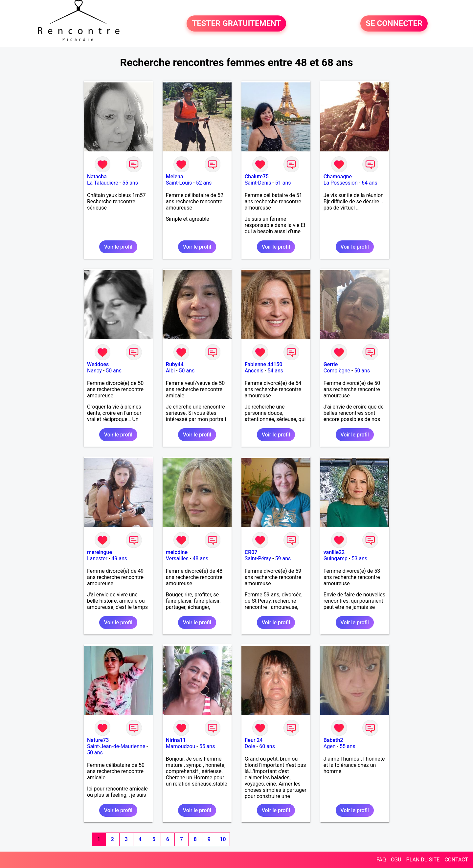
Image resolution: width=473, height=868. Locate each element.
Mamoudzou (180, 746)
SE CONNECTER (394, 24)
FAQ (381, 860)
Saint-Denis (258, 183)
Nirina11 (176, 740)
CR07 (251, 552)
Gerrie (331, 364)
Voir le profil (118, 247)
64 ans (370, 183)
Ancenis (254, 371)
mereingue (100, 552)
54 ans (275, 371)
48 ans (200, 558)
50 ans (114, 371)
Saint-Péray (258, 558)
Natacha (97, 177)
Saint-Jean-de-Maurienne (116, 746)
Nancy (94, 371)
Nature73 (98, 740)
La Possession (341, 183)
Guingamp (336, 558)
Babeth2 (333, 740)
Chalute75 (257, 177)
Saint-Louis (179, 183)
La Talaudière (103, 183)
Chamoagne (338, 177)
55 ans (130, 183)
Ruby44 (175, 364)
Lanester (97, 558)
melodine (177, 552)
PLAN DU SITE (423, 860)
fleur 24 (254, 740)
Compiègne (337, 371)
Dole (250, 746)
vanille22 (334, 552)
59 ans (283, 558)
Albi (170, 371)
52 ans (204, 183)
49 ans (119, 558)
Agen (330, 746)
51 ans (283, 183)
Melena (175, 177)
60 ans (267, 746)
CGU (396, 860)
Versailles (177, 558)
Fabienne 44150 (264, 364)
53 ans (359, 558)
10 (223, 839)
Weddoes (98, 364)
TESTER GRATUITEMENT (236, 24)
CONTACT (456, 860)
